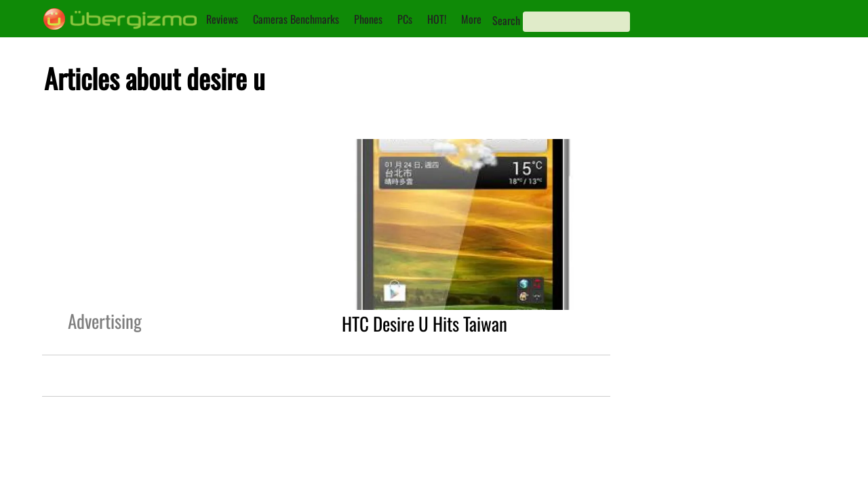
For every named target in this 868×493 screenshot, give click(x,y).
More (471, 19)
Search (506, 20)
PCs (405, 19)
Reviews (222, 19)
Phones (368, 19)
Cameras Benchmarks (296, 19)
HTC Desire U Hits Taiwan (425, 323)
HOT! (437, 19)
